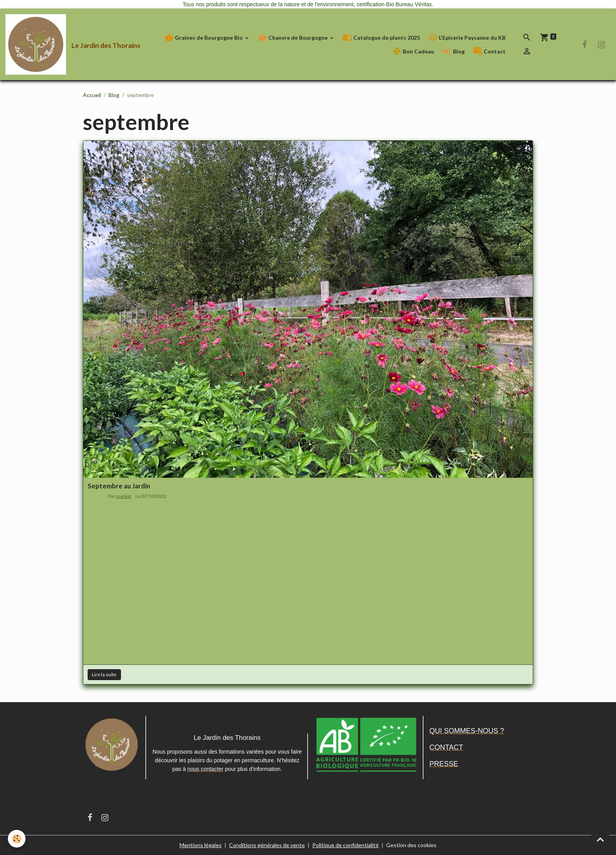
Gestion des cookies (411, 845)
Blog (454, 51)
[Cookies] (17, 839)
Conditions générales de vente (267, 845)
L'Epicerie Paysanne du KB (467, 38)
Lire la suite (104, 674)
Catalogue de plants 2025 (381, 38)
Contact (489, 51)
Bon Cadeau (413, 51)
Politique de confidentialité (346, 845)
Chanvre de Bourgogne (293, 38)
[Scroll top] (600, 839)
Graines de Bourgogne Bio (204, 38)
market (124, 496)
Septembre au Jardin (119, 486)
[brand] (63, 44)
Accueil (92, 95)
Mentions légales (201, 845)
